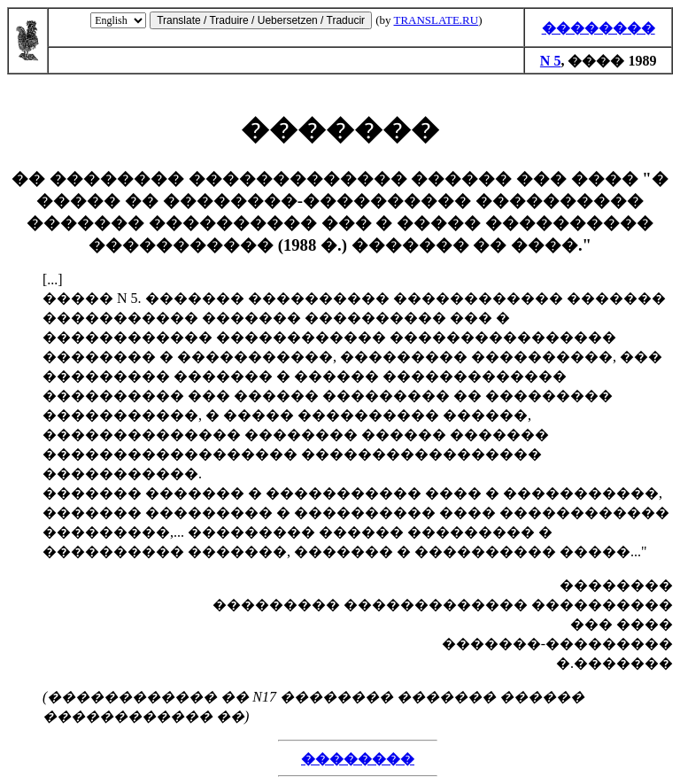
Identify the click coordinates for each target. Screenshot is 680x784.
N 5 (551, 61)
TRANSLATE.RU (436, 20)
